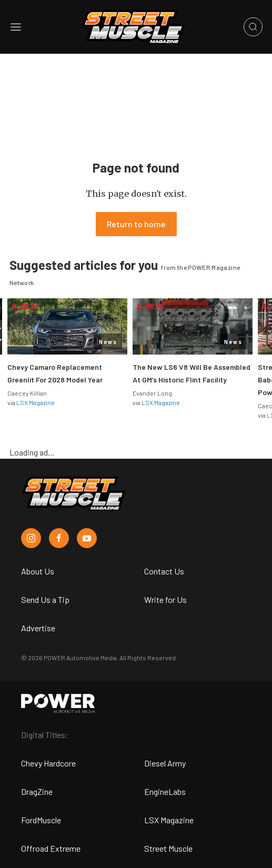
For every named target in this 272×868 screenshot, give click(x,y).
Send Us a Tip (45, 599)
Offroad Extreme (51, 848)
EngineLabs (165, 791)
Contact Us (164, 571)
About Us (38, 571)
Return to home (136, 224)
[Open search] (253, 27)
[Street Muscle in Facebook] (59, 538)
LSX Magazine (36, 402)
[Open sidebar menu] (16, 27)
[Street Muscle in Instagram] (31, 538)
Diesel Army (165, 763)
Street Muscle (168, 848)
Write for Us (165, 599)
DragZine (37, 791)
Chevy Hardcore (48, 763)
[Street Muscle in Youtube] (87, 538)
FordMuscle (41, 820)
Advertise (38, 628)
